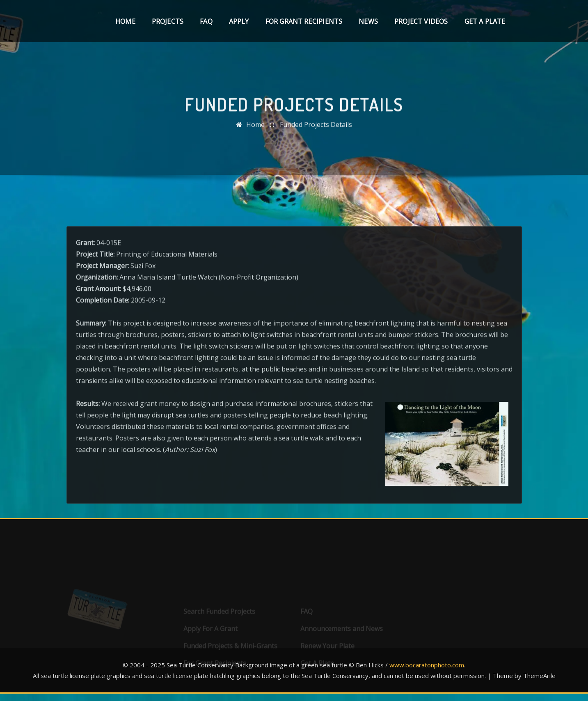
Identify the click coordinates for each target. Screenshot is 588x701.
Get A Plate (485, 21)
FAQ (206, 21)
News (368, 21)
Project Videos (421, 21)
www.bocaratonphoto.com (427, 665)
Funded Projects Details (316, 128)
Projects (168, 21)
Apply (239, 21)
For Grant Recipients (304, 21)
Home (125, 21)
